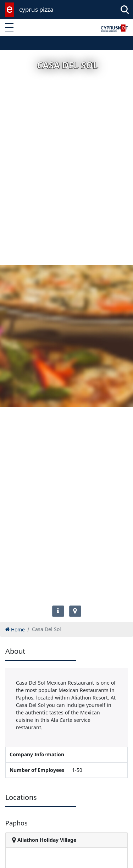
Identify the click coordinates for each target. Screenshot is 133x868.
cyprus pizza (36, 9)
